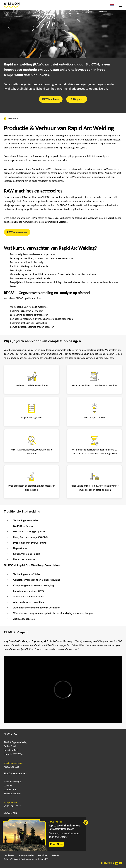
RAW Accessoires (17, 232)
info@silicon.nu (11, 803)
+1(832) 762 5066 (12, 767)
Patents (55, 856)
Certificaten (9, 856)
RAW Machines (51, 99)
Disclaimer (43, 856)
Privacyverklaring (26, 856)
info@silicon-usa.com (13, 763)
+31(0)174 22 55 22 (12, 806)
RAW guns (77, 99)
